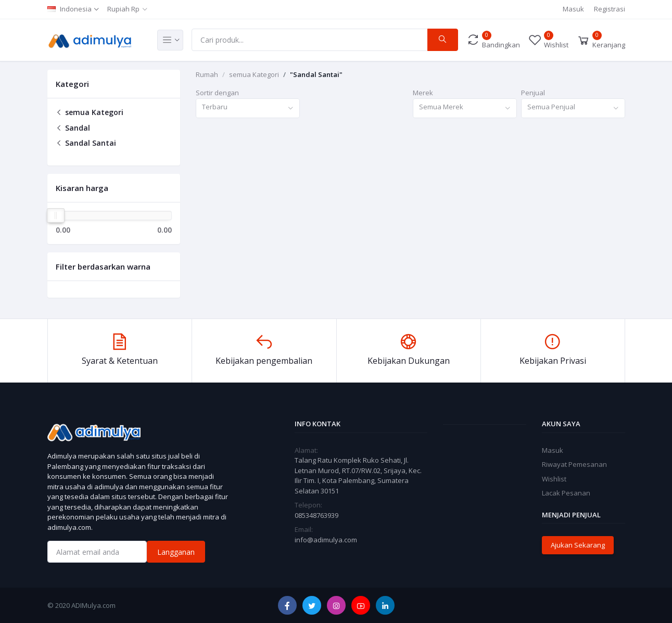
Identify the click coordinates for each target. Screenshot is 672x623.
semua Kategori (90, 112)
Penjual (533, 93)
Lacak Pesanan (566, 493)
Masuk (573, 9)
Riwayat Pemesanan (574, 464)
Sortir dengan (217, 93)
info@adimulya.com (326, 540)
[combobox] (248, 109)
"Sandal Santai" (316, 74)
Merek (423, 93)
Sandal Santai (86, 143)
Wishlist (554, 479)
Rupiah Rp (123, 9)
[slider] (56, 215)
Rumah (207, 74)
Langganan (176, 552)
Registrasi (610, 9)
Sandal (73, 128)
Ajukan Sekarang (578, 545)
